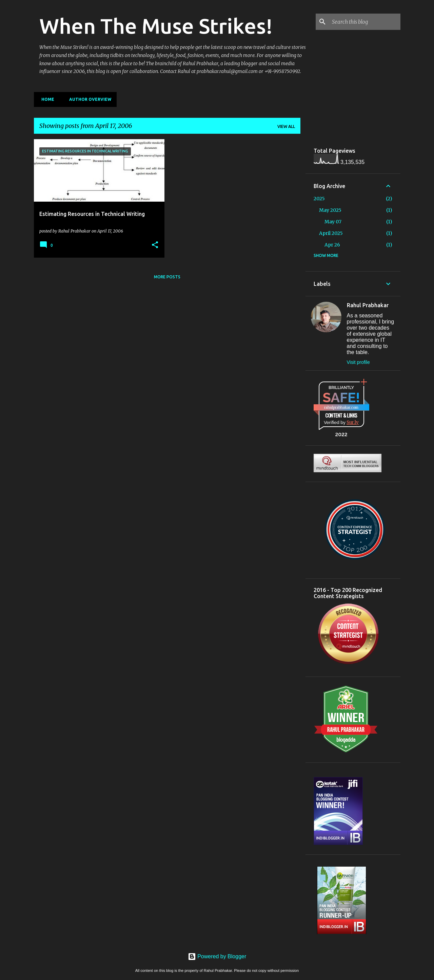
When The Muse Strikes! (156, 26)
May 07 (333, 222)
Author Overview (88, 99)
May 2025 (330, 210)
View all (286, 126)
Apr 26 (332, 245)
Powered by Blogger (217, 956)
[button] (155, 245)
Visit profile (358, 362)
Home (46, 99)
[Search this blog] (365, 22)
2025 (319, 199)
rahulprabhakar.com (341, 408)
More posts (167, 277)
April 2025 (331, 233)
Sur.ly (353, 422)
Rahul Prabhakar (368, 305)
